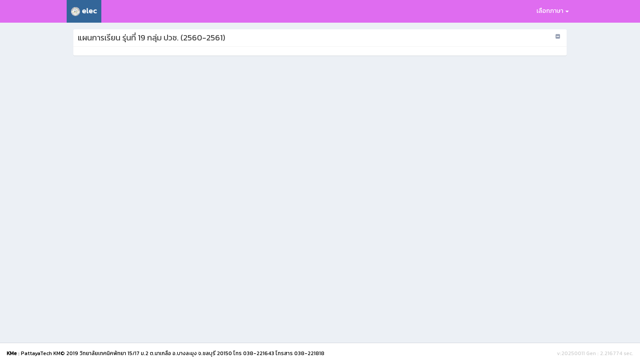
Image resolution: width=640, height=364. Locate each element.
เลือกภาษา (553, 11)
